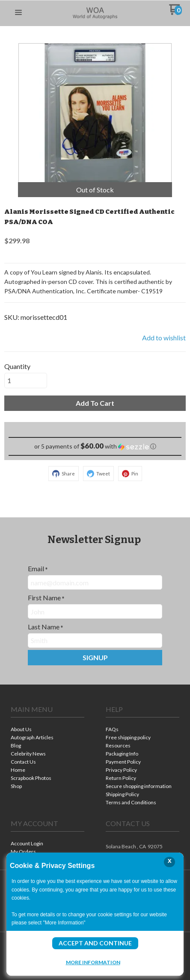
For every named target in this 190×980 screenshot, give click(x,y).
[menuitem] (47, 730)
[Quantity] (26, 381)
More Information (93, 962)
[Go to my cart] (175, 13)
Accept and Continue (95, 943)
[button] (18, 13)
